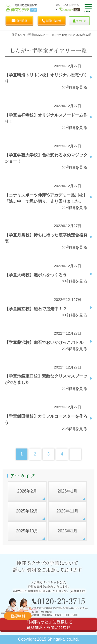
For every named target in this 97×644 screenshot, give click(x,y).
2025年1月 (68, 531)
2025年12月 (27, 511)
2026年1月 (68, 491)
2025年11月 (67, 511)
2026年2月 (27, 491)
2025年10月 (27, 531)
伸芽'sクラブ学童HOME (27, 35)
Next (75, 454)
